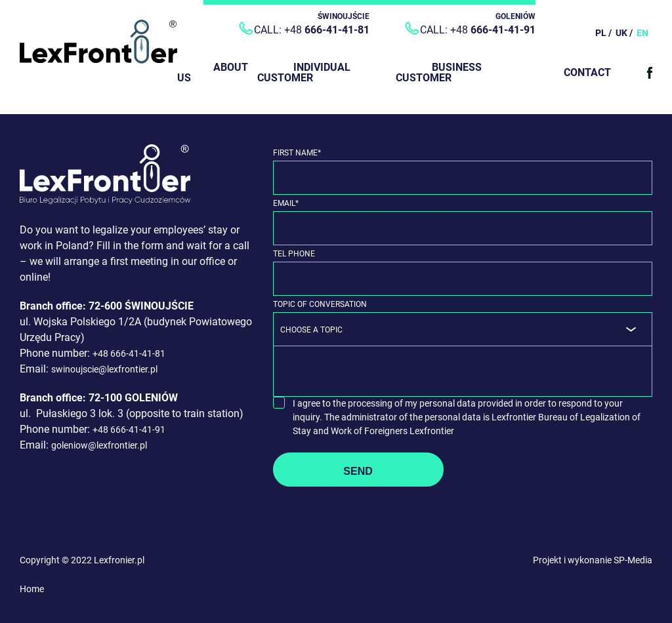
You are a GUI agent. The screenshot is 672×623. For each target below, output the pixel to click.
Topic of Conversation (320, 304)
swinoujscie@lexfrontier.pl (104, 369)
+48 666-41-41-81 (129, 353)
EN (642, 33)
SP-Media (633, 560)
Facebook (650, 73)
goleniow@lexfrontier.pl (99, 445)
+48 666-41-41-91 (129, 430)
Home (32, 589)
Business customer (439, 72)
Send (358, 471)
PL (601, 33)
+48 (327, 30)
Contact (587, 72)
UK (621, 33)
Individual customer (304, 72)
